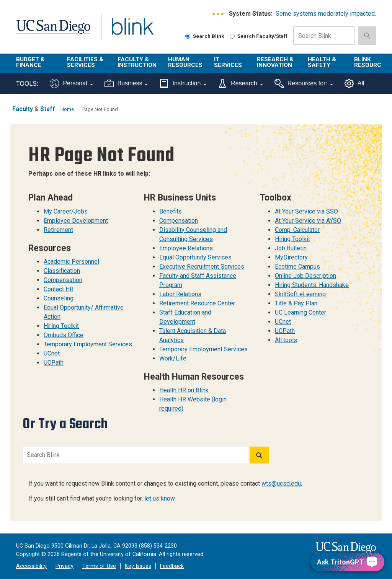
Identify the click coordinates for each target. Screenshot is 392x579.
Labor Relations (180, 294)
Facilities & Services (85, 62)
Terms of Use (99, 566)
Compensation (63, 280)
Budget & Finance (30, 62)
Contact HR (59, 289)
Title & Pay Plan (296, 303)
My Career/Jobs (66, 211)
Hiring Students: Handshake (312, 285)
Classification (62, 271)
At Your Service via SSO (306, 211)
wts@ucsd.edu (281, 484)
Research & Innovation (275, 62)
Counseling (59, 298)
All (354, 83)
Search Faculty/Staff (259, 36)
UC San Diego (51, 31)
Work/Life (173, 358)
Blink (125, 31)
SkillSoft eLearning (300, 294)
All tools (286, 340)
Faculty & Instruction (137, 62)
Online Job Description (305, 276)
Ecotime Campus (297, 267)
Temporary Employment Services (88, 344)
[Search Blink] (188, 36)
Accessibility (31, 566)
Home (67, 109)
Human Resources (185, 62)
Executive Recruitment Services (202, 267)
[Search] (259, 455)
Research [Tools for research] (240, 83)
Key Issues (138, 566)
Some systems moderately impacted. (326, 14)
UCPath (54, 363)
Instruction (183, 83)
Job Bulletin (291, 248)
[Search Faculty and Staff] (232, 36)
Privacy (65, 566)
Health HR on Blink (184, 390)
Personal (71, 83)
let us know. (160, 498)
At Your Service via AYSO (308, 221)
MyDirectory (291, 257)
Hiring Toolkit (61, 326)
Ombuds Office (64, 335)
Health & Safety (322, 62)
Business (126, 83)
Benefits (171, 211)
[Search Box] (324, 36)
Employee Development (76, 221)
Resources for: (304, 83)
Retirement (58, 230)
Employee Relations (186, 248)
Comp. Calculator (297, 230)
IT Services (228, 62)
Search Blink (205, 36)
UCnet (52, 353)
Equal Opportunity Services (195, 257)
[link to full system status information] (218, 14)
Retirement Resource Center (197, 303)
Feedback (172, 566)
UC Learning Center (301, 312)
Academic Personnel (71, 262)
